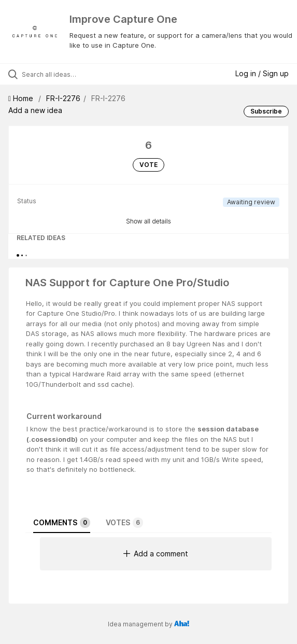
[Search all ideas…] (81, 74)
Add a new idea (35, 110)
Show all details (148, 221)
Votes (124, 523)
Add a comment (156, 554)
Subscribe (266, 111)
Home (22, 98)
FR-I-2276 (63, 98)
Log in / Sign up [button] (262, 73)
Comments (62, 523)
